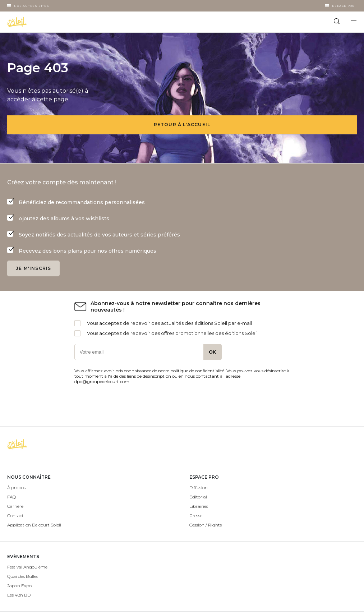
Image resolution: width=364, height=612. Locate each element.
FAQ (11, 497)
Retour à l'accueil (182, 125)
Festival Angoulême (27, 567)
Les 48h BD (19, 595)
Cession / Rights (206, 525)
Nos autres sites (32, 6)
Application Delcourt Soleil (34, 525)
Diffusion (199, 487)
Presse (196, 516)
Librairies (199, 506)
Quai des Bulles (23, 576)
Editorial (198, 497)
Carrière (15, 506)
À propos (16, 487)
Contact (15, 516)
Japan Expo (19, 586)
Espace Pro (343, 6)
